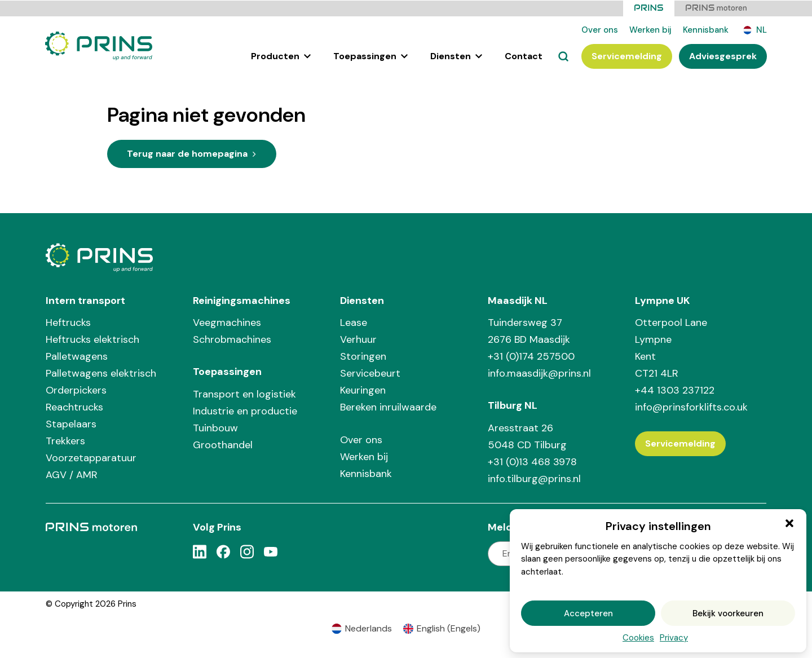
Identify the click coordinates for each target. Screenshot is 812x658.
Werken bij (650, 29)
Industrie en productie (245, 410)
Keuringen (363, 390)
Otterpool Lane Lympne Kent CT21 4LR (671, 347)
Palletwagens (77, 356)
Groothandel (223, 444)
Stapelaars (71, 423)
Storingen (363, 356)
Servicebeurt (370, 373)
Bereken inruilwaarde (388, 407)
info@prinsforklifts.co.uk (691, 407)
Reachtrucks (74, 407)
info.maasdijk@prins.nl (539, 373)
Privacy (674, 638)
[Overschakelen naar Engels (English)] (442, 628)
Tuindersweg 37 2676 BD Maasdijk (529, 330)
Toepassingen (370, 56)
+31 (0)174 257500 (531, 356)
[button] (789, 523)
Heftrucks (68, 322)
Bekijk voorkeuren (728, 613)
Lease (354, 322)
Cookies (638, 638)
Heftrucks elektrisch (92, 339)
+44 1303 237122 (675, 390)
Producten (281, 56)
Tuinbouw (215, 427)
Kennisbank (706, 29)
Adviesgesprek (723, 56)
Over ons (600, 29)
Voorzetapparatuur (91, 457)
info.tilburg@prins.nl (534, 478)
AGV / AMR (72, 474)
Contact (524, 56)
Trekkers (65, 440)
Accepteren (588, 613)
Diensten (456, 56)
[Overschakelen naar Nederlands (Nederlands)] (362, 628)
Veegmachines (227, 322)
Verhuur (358, 339)
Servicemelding (627, 56)
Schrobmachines (232, 339)
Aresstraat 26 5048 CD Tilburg (527, 436)
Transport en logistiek (244, 394)
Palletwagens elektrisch (101, 373)
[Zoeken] (563, 56)
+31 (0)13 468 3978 (532, 461)
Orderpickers (76, 390)
